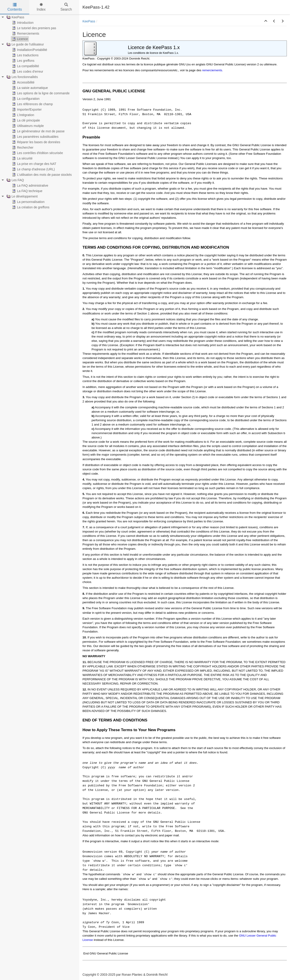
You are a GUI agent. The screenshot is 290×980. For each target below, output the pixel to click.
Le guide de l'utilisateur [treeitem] (25, 44)
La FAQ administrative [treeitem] (30, 186)
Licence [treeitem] (19, 39)
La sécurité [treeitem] (22, 158)
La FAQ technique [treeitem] (27, 191)
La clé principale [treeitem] (25, 120)
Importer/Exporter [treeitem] (26, 109)
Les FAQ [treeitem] (15, 180)
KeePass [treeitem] (15, 17)
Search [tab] (66, 7)
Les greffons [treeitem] (23, 61)
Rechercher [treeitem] (22, 147)
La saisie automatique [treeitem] (29, 88)
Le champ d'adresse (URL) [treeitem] (33, 169)
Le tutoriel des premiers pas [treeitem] (34, 28)
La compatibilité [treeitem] (25, 66)
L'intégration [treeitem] (23, 115)
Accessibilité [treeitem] (23, 82)
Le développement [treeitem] (22, 196)
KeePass (89, 21)
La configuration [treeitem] (25, 99)
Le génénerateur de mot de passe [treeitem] (38, 131)
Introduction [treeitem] (22, 23)
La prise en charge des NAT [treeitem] (34, 164)
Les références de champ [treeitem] (32, 104)
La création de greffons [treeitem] (30, 207)
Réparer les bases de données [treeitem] (36, 142)
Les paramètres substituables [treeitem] (35, 137)
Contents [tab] (15, 7)
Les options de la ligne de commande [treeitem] (40, 93)
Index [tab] (41, 7)
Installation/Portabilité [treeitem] (29, 50)
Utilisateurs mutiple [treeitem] (27, 126)
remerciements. (213, 70)
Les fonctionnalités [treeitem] (22, 77)
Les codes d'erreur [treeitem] (27, 71)
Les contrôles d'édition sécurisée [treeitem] (37, 153)
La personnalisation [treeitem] (28, 202)
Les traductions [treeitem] (25, 55)
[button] (266, 21)
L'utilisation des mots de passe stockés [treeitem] (41, 175)
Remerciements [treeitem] (25, 33)
